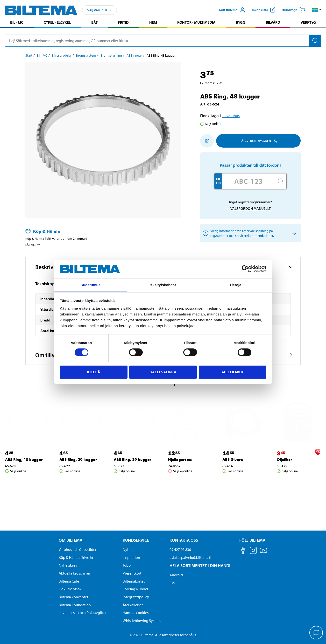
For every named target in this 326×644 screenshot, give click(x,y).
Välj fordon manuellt (251, 208)
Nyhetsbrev (68, 565)
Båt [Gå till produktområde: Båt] (94, 22)
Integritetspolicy (136, 597)
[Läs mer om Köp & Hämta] (98, 231)
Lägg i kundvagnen (258, 141)
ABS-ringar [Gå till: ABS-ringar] (134, 55)
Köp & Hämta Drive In (76, 557)
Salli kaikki (232, 372)
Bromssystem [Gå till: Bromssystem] (86, 55)
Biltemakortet (134, 581)
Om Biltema (71, 540)
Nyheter (129, 549)
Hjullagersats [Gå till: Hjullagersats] (180, 460)
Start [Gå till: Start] (29, 55)
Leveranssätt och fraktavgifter (83, 613)
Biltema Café (69, 581)
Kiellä (93, 372)
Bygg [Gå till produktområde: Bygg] (241, 22)
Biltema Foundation (75, 605)
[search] (163, 41)
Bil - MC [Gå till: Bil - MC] (42, 55)
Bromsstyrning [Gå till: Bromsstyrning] (111, 55)
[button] (317, 10)
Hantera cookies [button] (136, 613)
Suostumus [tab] (91, 285)
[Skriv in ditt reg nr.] (248, 181)
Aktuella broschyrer (74, 573)
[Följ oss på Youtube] (263, 553)
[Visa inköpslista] (264, 10)
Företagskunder (135, 589)
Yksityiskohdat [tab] (163, 285)
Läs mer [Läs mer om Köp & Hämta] (33, 245)
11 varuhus (231, 116)
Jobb (127, 565)
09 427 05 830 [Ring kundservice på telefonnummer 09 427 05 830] (180, 549)
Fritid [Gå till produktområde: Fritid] (123, 22)
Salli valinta (163, 372)
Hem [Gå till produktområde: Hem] (153, 22)
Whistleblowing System (142, 621)
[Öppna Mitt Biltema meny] (232, 10)
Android (176, 575)
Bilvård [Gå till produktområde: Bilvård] (273, 22)
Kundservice (136, 540)
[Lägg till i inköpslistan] (207, 141)
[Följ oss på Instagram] (253, 551)
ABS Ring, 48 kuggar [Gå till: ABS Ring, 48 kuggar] (24, 460)
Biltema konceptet (73, 597)
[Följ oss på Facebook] (243, 551)
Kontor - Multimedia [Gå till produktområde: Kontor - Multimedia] (196, 22)
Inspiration (131, 557)
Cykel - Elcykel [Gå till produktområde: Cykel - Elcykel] (57, 22)
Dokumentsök (70, 589)
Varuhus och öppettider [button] (78, 549)
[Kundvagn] (294, 10)
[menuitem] (17, 23)
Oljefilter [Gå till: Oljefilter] (284, 460)
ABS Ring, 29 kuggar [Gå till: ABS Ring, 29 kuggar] (78, 460)
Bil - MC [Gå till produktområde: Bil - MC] (17, 22)
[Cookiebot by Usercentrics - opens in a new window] (245, 269)
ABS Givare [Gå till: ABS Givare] (233, 460)
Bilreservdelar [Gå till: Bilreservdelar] (62, 55)
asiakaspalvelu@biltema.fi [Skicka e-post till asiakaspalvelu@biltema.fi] (190, 557)
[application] (316, 633)
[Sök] (315, 41)
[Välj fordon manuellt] (293, 233)
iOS (172, 583)
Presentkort (132, 573)
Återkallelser (133, 605)
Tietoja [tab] (236, 285)
